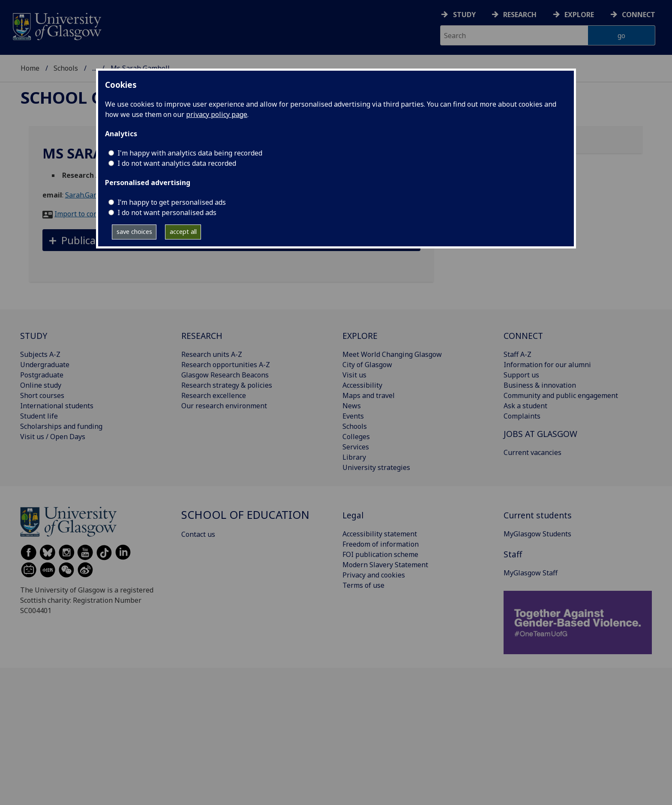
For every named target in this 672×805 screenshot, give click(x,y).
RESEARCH (202, 336)
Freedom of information (381, 544)
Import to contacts (84, 214)
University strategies (376, 467)
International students (57, 406)
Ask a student (525, 406)
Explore (579, 15)
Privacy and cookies (374, 575)
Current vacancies (532, 452)
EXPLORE (360, 336)
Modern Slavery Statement (385, 565)
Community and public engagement (561, 395)
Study (464, 15)
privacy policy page (217, 114)
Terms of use (363, 585)
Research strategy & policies (227, 385)
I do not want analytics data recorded (177, 163)
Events (353, 416)
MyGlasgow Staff (531, 573)
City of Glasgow (367, 365)
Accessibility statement (380, 534)
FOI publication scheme (380, 554)
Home (30, 68)
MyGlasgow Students (537, 534)
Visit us (354, 375)
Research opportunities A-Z (226, 365)
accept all (183, 232)
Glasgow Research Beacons (225, 375)
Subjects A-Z (40, 354)
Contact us (198, 534)
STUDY (34, 336)
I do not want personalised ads (167, 212)
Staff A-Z (517, 354)
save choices (134, 232)
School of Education (245, 515)
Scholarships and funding (61, 426)
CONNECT (523, 336)
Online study (41, 385)
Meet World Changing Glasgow (392, 354)
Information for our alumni (547, 365)
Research (520, 15)
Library (354, 457)
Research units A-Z (212, 354)
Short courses (42, 395)
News (352, 406)
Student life (39, 416)
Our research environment (224, 406)
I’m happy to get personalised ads (172, 202)
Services (356, 447)
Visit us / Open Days (53, 437)
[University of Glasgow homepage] (56, 25)
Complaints (522, 416)
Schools (66, 68)
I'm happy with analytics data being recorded (190, 153)
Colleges (356, 437)
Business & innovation (540, 385)
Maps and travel (369, 395)
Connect (639, 15)
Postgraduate (42, 375)
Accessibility (362, 385)
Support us (521, 375)
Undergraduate (45, 365)
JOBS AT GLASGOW (540, 434)
